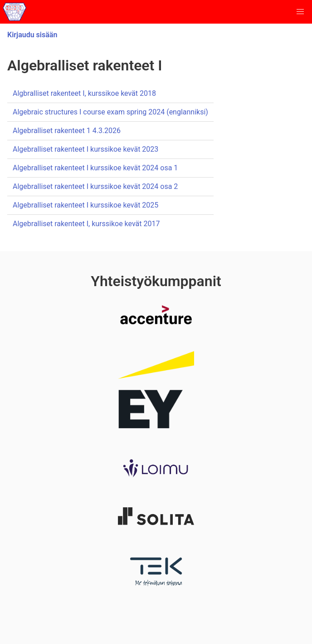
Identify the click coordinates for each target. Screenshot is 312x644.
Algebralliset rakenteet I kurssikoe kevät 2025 (85, 205)
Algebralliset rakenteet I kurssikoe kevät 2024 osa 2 (95, 186)
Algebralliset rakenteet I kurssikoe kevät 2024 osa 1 (95, 168)
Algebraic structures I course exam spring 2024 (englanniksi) (110, 112)
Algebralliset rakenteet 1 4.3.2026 (67, 131)
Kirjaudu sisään (32, 35)
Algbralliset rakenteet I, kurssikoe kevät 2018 (84, 93)
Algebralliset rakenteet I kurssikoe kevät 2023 (85, 149)
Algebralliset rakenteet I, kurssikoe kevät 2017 (86, 224)
